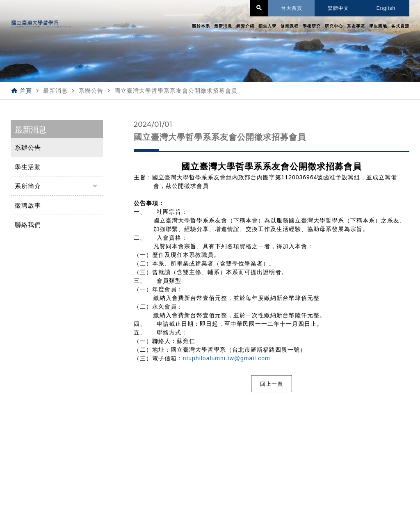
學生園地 (378, 26)
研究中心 (334, 26)
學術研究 (312, 26)
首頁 (26, 91)
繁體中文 (338, 8)
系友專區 (356, 26)
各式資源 (400, 26)
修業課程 (290, 26)
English (386, 8)
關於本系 (201, 26)
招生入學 (267, 26)
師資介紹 (245, 26)
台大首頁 (292, 8)
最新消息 (223, 26)
